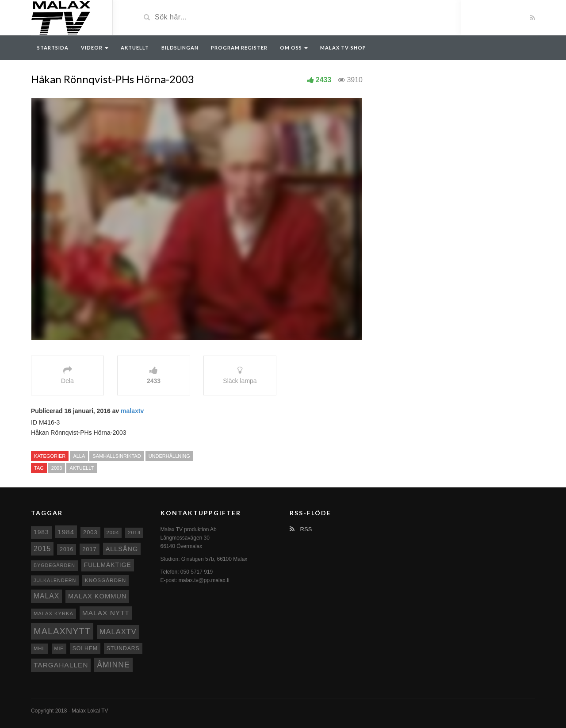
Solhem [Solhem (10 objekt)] (85, 648)
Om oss (294, 48)
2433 (324, 80)
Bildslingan (180, 48)
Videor (95, 48)
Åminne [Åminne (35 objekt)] (113, 665)
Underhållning (169, 456)
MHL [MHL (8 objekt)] (40, 648)
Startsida (53, 48)
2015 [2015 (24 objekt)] (42, 549)
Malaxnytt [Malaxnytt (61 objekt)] (62, 631)
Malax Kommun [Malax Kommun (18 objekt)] (97, 596)
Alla (79, 456)
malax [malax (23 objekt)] (46, 596)
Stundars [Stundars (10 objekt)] (123, 648)
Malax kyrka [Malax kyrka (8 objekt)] (54, 613)
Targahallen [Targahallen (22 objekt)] (61, 665)
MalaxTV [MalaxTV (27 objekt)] (118, 632)
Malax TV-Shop (343, 48)
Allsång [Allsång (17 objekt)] (122, 549)
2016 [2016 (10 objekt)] (67, 549)
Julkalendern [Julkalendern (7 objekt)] (55, 580)
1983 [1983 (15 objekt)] (41, 532)
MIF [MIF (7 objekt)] (59, 648)
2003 (57, 468)
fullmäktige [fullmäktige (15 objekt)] (108, 565)
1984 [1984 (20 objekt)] (66, 532)
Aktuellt (135, 48)
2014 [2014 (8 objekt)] (134, 533)
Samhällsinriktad (117, 456)
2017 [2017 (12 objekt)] (90, 549)
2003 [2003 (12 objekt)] (90, 532)
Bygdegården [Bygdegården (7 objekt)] (54, 565)
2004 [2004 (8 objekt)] (113, 533)
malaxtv (132, 411)
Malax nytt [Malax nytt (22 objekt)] (106, 613)
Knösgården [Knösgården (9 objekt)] (105, 580)
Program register (239, 48)
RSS (301, 529)
